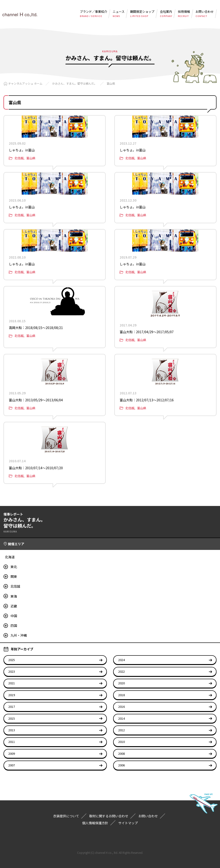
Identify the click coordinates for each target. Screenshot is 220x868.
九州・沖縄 (19, 635)
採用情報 (184, 14)
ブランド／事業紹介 (93, 14)
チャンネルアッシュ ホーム (25, 83)
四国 (14, 625)
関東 (14, 576)
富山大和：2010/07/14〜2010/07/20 (36, 468)
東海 (14, 596)
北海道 (10, 557)
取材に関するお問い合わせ (109, 816)
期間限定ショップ (142, 14)
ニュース (119, 14)
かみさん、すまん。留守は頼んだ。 (74, 83)
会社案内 (166, 14)
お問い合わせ (205, 14)
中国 (14, 616)
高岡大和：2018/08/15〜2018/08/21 (36, 328)
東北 (14, 567)
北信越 (19, 158)
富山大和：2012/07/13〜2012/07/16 (147, 400)
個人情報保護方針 (95, 823)
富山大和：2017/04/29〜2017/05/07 (147, 332)
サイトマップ (128, 823)
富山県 (111, 83)
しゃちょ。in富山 (22, 150)
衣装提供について (66, 816)
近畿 (14, 606)
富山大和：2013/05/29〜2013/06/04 (36, 400)
